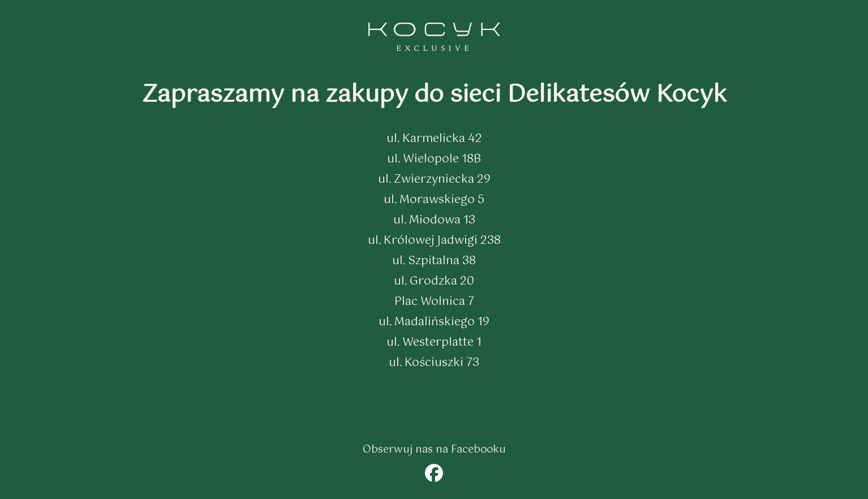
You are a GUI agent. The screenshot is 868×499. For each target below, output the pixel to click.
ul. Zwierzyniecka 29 (434, 180)
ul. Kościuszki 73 (434, 363)
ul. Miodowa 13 (434, 220)
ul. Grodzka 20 (434, 281)
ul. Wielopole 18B (434, 159)
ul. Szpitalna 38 (434, 261)
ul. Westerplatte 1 (434, 343)
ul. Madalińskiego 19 (434, 322)
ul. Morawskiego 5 (434, 200)
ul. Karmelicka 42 (434, 139)
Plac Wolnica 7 (434, 302)
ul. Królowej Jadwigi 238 (434, 241)
